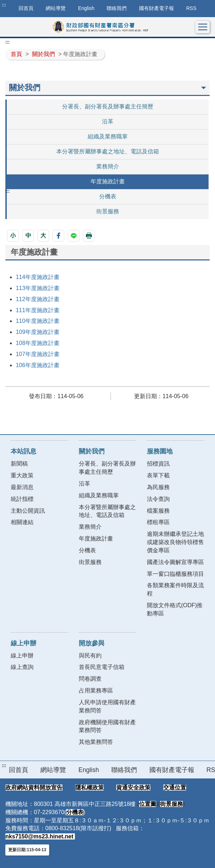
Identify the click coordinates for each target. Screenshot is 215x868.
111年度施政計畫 (38, 310)
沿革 (108, 121)
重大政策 (22, 475)
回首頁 (19, 770)
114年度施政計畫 (38, 277)
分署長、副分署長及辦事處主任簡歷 (108, 106)
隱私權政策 (89, 788)
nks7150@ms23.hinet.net (40, 836)
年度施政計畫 (108, 181)
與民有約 (90, 656)
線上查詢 (22, 667)
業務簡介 (108, 166)
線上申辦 (22, 656)
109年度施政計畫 (38, 332)
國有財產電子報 (157, 8)
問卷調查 (90, 679)
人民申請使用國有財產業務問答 (107, 706)
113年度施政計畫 (38, 288)
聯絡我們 (117, 8)
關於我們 (43, 54)
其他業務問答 (96, 742)
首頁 (16, 54)
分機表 (108, 196)
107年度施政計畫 (38, 354)
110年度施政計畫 (38, 321)
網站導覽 (56, 8)
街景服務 (108, 211)
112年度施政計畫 (38, 299)
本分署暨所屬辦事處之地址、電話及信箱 (108, 151)
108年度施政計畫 (38, 343)
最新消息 (22, 487)
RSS (191, 8)
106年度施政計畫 (38, 365)
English (86, 8)
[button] (13, 236)
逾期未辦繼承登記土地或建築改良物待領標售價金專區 (175, 542)
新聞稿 (19, 464)
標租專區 (158, 522)
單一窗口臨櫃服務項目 (175, 574)
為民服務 (158, 487)
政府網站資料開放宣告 (34, 788)
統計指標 (22, 499)
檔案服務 (158, 511)
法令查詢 (158, 499)
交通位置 (175, 788)
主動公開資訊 (28, 511)
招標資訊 (158, 464)
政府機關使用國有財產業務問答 (107, 726)
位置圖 (148, 804)
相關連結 (22, 522)
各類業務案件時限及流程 (175, 589)
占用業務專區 (96, 691)
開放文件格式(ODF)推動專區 (175, 609)
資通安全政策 (133, 788)
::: (4, 5)
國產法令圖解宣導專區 (175, 562)
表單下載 (158, 475)
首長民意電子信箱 (102, 667)
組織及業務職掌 (108, 136)
